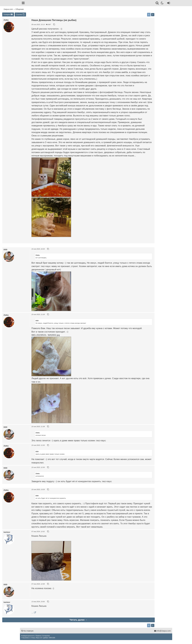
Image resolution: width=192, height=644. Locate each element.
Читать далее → (78, 620)
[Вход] (168, 3)
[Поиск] (157, 3)
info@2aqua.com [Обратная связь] (162, 631)
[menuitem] (28, 636)
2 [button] (153, 15)
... (32, 613)
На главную (27, 631)
